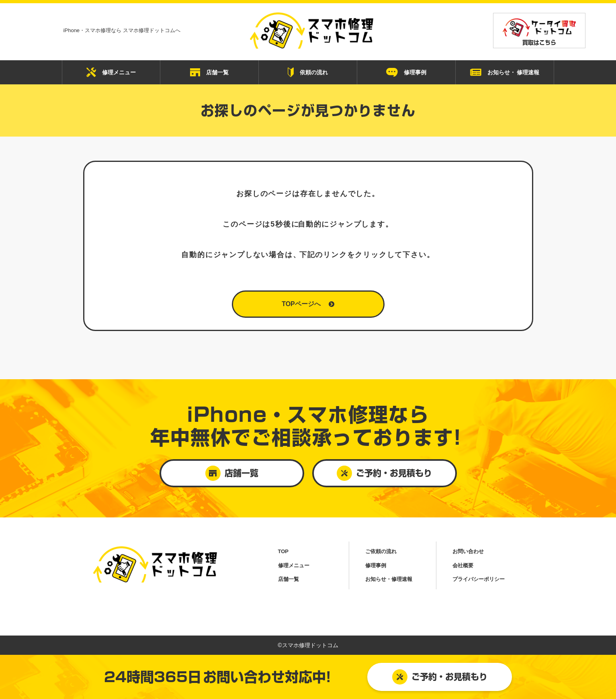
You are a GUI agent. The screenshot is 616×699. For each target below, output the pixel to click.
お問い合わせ (468, 551)
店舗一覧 (209, 72)
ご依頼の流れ (381, 551)
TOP (283, 551)
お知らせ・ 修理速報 (505, 73)
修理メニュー (111, 72)
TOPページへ (308, 304)
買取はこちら (539, 32)
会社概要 (463, 565)
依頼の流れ (308, 72)
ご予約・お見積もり (440, 677)
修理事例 (406, 72)
